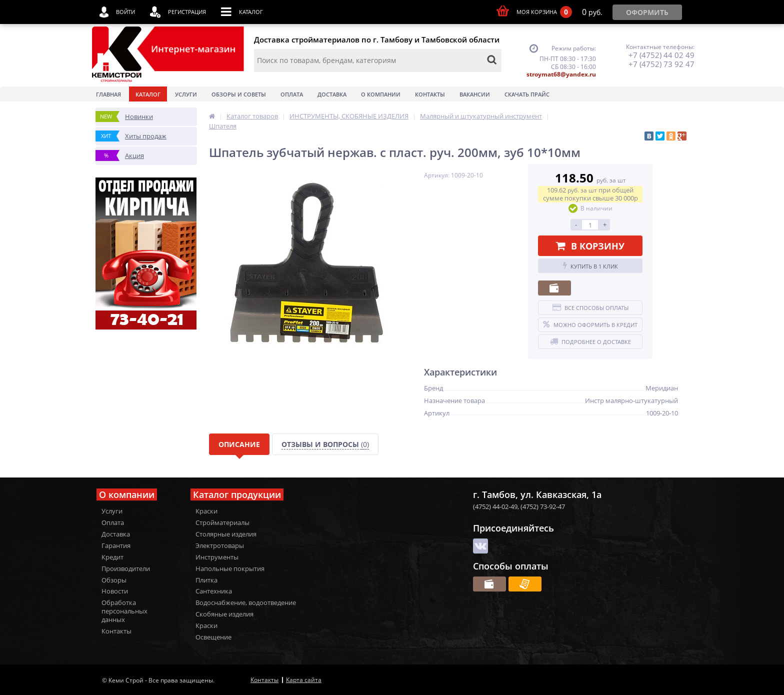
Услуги (186, 94)
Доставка (332, 94)
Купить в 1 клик (590, 266)
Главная (108, 94)
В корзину (590, 246)
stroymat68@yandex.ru (561, 74)
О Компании (381, 94)
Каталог (148, 94)
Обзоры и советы (239, 94)
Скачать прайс (527, 94)
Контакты (430, 94)
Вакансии (475, 94)
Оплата (292, 94)
